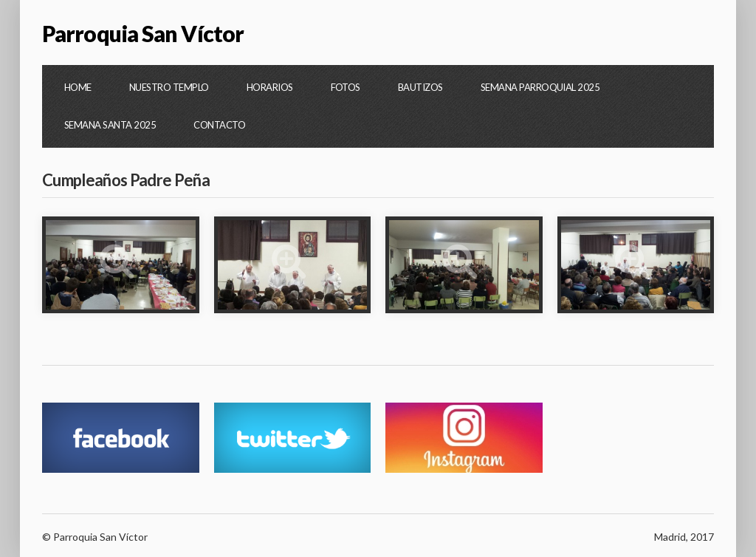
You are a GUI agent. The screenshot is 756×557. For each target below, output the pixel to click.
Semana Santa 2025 (110, 125)
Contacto (219, 125)
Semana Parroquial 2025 (540, 87)
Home (78, 87)
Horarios (270, 87)
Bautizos (420, 87)
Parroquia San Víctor (143, 33)
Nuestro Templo (169, 87)
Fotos (346, 87)
